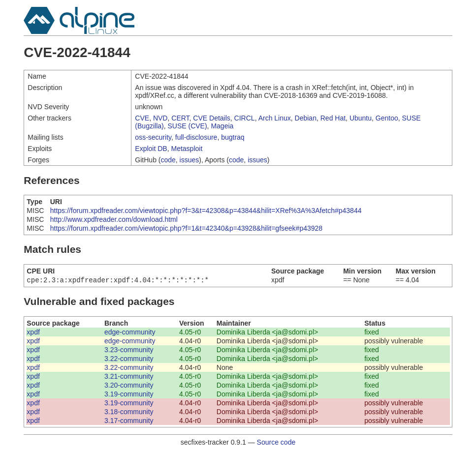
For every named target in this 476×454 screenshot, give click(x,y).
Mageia (222, 126)
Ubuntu (361, 118)
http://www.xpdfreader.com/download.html (114, 219)
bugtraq (233, 137)
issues (190, 160)
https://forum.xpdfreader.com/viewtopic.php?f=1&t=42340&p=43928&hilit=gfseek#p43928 (186, 228)
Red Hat (333, 118)
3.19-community (129, 395)
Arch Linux (275, 118)
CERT (180, 118)
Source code (276, 443)
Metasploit (187, 149)
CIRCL (245, 118)
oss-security (153, 137)
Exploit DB (151, 149)
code (168, 160)
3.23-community (129, 351)
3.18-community (129, 413)
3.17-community (129, 422)
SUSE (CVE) (187, 126)
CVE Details (211, 118)
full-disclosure (196, 137)
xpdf (33, 333)
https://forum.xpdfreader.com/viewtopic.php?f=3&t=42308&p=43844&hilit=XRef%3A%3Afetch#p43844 (206, 211)
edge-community (130, 333)
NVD (160, 118)
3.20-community (129, 386)
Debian (306, 118)
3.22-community (129, 360)
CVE (142, 118)
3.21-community (129, 377)
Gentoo (387, 118)
